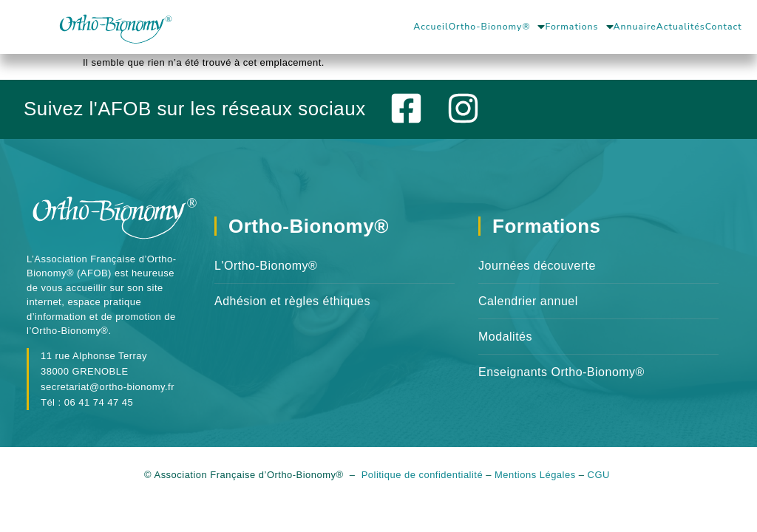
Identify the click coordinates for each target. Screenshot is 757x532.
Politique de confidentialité (422, 483)
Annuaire (635, 27)
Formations (579, 27)
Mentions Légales (535, 483)
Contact (724, 27)
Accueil (431, 27)
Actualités (681, 27)
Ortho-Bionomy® (497, 27)
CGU (600, 483)
